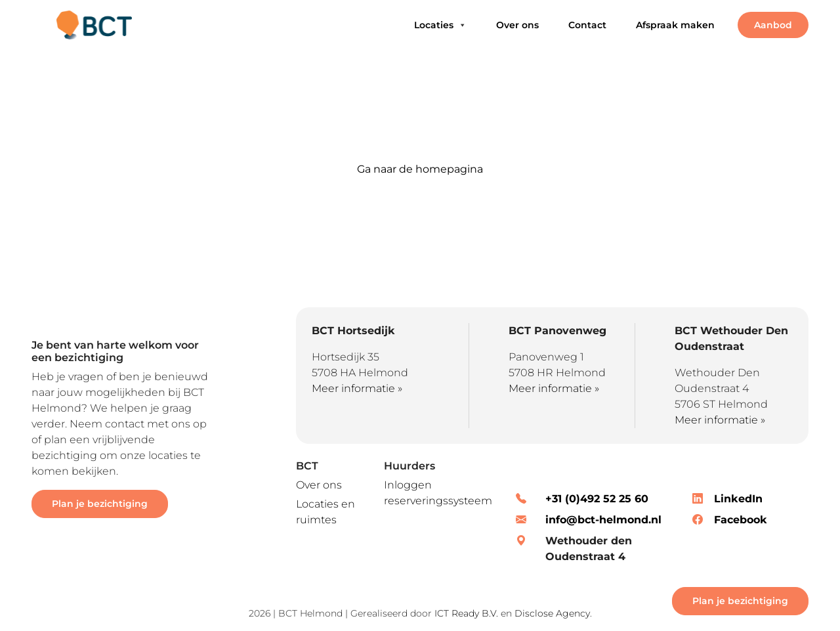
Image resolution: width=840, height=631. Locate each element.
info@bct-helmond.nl (603, 520)
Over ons (517, 25)
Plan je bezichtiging (100, 504)
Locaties (440, 25)
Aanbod (773, 25)
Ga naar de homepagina (420, 169)
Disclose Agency (552, 613)
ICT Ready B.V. (466, 613)
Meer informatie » (357, 388)
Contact (587, 25)
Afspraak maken (675, 25)
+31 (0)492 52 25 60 (597, 499)
